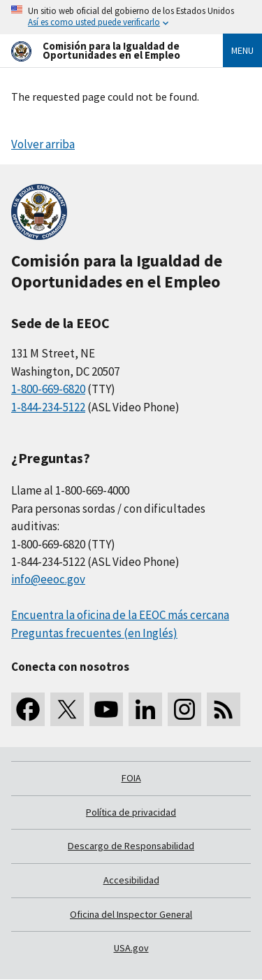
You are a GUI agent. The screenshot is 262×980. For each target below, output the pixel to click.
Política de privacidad (131, 812)
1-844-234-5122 (48, 407)
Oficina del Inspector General (131, 914)
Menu (242, 50)
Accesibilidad (131, 880)
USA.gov (131, 948)
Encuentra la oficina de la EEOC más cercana (120, 615)
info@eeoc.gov (48, 579)
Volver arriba (43, 144)
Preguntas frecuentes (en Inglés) (94, 633)
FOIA (131, 778)
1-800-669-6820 (48, 389)
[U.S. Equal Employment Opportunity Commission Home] (100, 51)
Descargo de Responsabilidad (131, 846)
